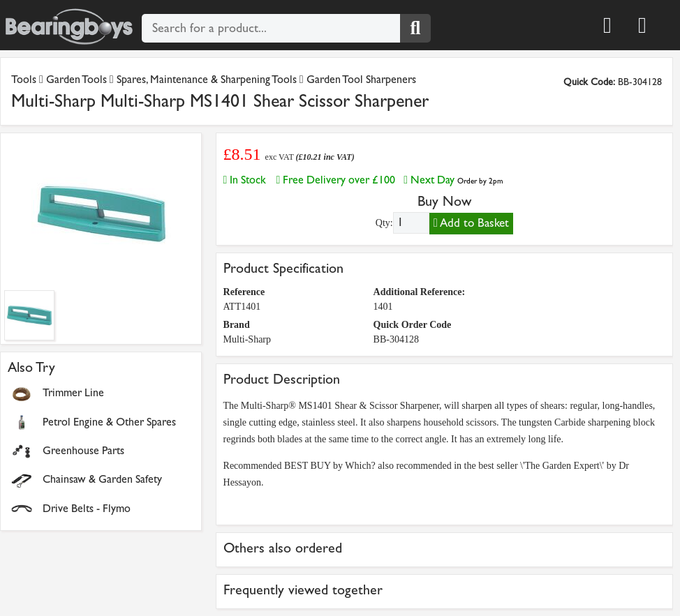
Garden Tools (76, 79)
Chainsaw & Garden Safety (102, 479)
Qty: (384, 223)
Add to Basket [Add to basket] (471, 223)
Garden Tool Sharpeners (361, 79)
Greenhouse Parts (83, 450)
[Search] (415, 28)
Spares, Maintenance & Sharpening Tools (207, 79)
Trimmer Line (73, 392)
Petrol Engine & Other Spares (109, 422)
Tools (25, 79)
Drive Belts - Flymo (87, 508)
